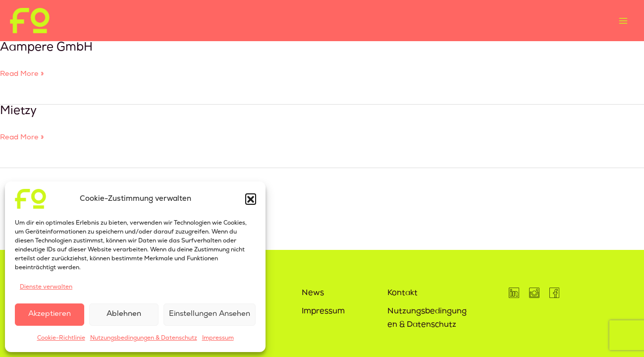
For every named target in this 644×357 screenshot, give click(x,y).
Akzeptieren (50, 314)
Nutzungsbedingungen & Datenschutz (144, 338)
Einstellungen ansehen (210, 314)
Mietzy (18, 112)
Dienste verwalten (46, 287)
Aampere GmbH (46, 48)
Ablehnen (124, 314)
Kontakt (402, 294)
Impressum (218, 338)
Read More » (22, 75)
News (313, 294)
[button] (251, 199)
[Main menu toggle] (623, 21)
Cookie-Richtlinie (61, 338)
